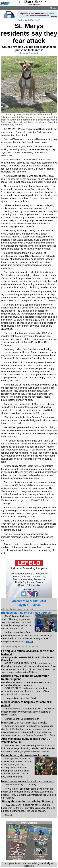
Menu (54, 8)
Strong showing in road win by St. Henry (27, 801)
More (29, 641)
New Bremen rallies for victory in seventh (28, 781)
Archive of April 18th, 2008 (29, 601)
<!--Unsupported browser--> (29, 841)
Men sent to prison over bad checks (24, 723)
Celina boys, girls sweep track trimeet (25, 755)
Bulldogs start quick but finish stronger (27, 613)
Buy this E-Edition (29, 605)
